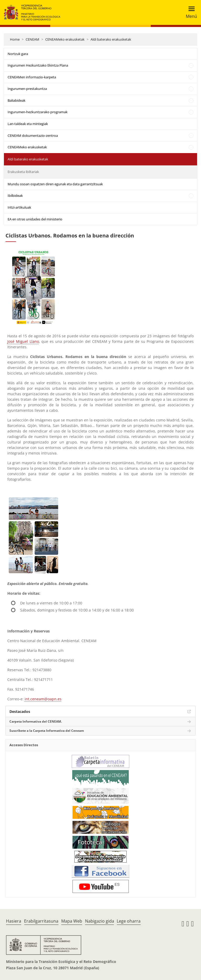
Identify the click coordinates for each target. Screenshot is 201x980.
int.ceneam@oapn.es (43, 699)
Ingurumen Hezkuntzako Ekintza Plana (38, 65)
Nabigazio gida (100, 921)
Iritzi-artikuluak (19, 207)
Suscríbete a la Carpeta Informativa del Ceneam (47, 731)
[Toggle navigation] (190, 12)
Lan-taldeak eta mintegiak (28, 124)
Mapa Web (72, 921)
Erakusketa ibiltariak (23, 172)
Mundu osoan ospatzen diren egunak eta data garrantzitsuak (55, 184)
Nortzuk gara (18, 54)
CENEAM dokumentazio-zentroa (33, 136)
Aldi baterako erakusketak (111, 39)
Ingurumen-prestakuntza (27, 89)
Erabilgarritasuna (41, 921)
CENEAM (32, 39)
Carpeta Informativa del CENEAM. (36, 721)
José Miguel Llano (23, 341)
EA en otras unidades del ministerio (35, 219)
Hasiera (14, 921)
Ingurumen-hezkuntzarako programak (38, 112)
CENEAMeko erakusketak (65, 39)
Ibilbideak (15, 196)
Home (15, 39)
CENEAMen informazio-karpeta (32, 77)
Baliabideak (16, 100)
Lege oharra (129, 921)
